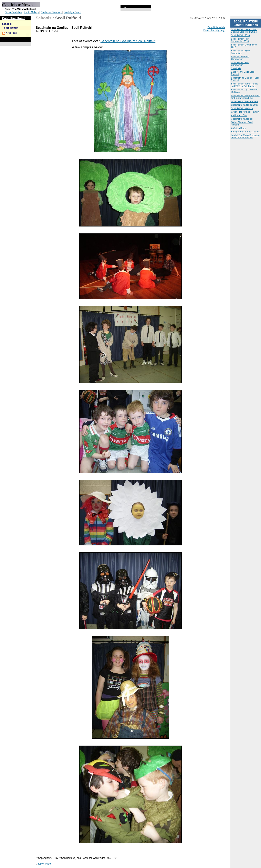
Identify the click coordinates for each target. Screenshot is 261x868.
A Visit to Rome (239, 128)
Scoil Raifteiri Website (242, 108)
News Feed (11, 33)
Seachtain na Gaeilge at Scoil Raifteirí (128, 41)
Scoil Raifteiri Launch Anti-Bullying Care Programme (244, 31)
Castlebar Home (14, 18)
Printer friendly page (214, 30)
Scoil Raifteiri (11, 28)
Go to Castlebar (13, 12)
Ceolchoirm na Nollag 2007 (245, 105)
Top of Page (44, 864)
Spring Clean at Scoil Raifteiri (246, 132)
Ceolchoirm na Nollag (242, 119)
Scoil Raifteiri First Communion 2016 (240, 40)
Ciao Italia (236, 68)
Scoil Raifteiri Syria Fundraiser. (240, 52)
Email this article (216, 27)
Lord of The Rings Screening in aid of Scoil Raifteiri (245, 136)
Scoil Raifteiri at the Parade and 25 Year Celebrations (245, 85)
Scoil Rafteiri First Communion (240, 58)
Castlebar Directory (51, 12)
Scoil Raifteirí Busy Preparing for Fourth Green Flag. (246, 97)
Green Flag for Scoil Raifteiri (245, 112)
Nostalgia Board (72, 12)
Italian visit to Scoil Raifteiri (244, 101)
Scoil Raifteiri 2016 (240, 35)
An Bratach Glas (239, 115)
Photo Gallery (31, 12)
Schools (7, 24)
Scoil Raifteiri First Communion (240, 64)
